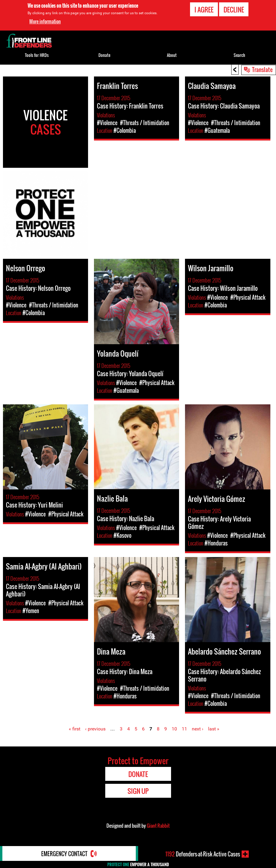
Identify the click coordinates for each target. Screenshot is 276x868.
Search (239, 55)
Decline (234, 9)
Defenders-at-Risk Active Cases (203, 854)
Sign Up (138, 791)
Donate (104, 55)
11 (184, 729)
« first (75, 729)
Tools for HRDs (37, 55)
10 (174, 729)
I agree (204, 9)
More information (45, 21)
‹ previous (95, 729)
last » (214, 729)
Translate (262, 69)
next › (198, 729)
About (172, 55)
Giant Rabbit (158, 826)
